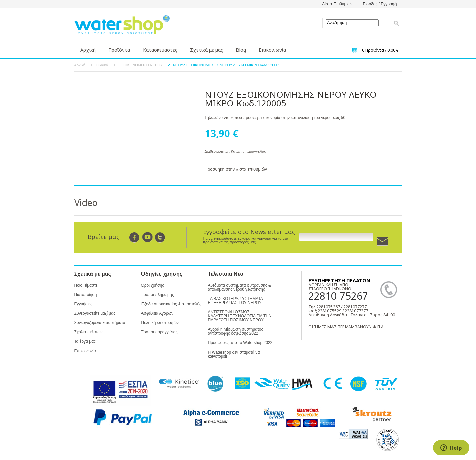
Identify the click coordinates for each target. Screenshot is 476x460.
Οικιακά (102, 65)
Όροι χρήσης (153, 285)
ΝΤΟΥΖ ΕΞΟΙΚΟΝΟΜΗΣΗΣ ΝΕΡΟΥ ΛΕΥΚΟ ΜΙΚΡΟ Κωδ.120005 (227, 65)
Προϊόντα (119, 50)
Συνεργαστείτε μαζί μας (95, 313)
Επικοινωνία (272, 50)
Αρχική (88, 50)
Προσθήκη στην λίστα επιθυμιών (236, 169)
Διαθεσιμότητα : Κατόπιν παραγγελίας (235, 151)
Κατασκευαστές (160, 50)
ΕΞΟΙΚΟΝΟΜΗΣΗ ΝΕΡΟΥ (141, 65)
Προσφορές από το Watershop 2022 (240, 343)
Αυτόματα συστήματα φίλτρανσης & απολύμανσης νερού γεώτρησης (240, 287)
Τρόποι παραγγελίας (159, 332)
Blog (241, 50)
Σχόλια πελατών (88, 332)
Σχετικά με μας (207, 50)
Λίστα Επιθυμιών (337, 4)
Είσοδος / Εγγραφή (380, 4)
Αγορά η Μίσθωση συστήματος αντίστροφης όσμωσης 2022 (236, 331)
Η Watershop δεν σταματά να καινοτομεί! (234, 354)
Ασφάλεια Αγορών (157, 313)
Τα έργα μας (85, 341)
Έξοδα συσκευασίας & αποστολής (171, 304)
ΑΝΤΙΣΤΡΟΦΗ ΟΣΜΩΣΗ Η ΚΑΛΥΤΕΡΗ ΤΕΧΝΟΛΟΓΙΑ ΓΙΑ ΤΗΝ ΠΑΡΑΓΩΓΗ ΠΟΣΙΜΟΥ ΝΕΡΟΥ (240, 316)
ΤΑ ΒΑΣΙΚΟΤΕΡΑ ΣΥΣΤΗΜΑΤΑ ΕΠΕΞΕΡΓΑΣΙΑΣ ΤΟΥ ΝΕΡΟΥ (235, 301)
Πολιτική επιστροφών (160, 323)
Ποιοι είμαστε (86, 285)
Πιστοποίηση (86, 295)
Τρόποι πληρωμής (158, 295)
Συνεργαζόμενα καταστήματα (100, 323)
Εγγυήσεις (83, 304)
